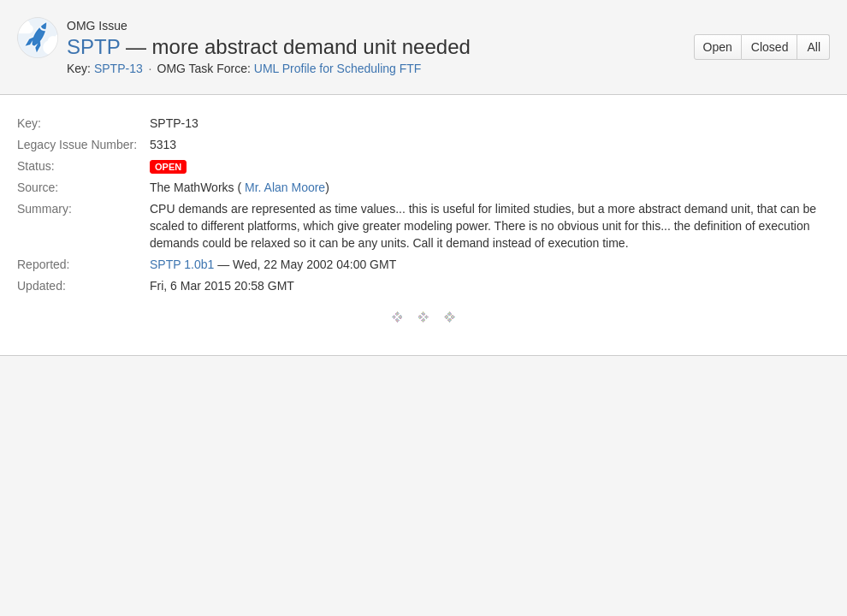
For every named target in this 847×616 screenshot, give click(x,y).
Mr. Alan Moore (285, 187)
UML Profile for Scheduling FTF (338, 68)
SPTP (93, 47)
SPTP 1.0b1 (182, 264)
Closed (770, 47)
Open (718, 47)
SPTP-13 (118, 68)
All (814, 47)
